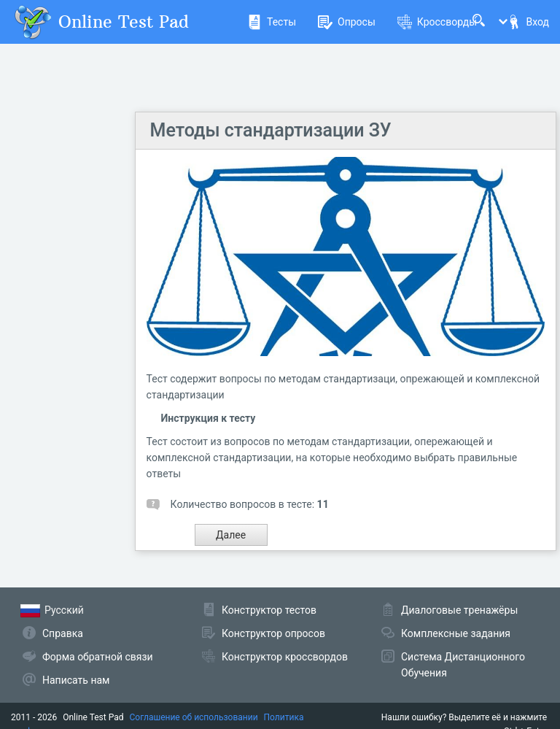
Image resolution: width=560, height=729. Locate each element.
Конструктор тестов (269, 610)
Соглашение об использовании (194, 717)
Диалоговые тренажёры (459, 610)
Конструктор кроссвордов (285, 657)
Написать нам (76, 680)
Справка (63, 633)
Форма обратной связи (98, 657)
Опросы (347, 22)
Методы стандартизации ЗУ (271, 130)
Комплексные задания (456, 633)
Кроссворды (437, 22)
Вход (528, 22)
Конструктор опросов (273, 633)
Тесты (272, 22)
